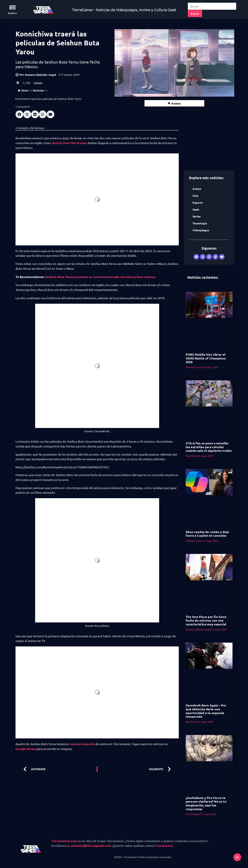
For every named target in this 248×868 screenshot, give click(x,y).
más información (82, 744)
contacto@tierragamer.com (91, 845)
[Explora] (12, 7)
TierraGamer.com (64, 841)
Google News (25, 749)
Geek (196, 209)
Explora (12, 13)
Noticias (38, 90)
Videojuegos (201, 230)
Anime (176, 103)
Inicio (23, 90)
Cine (195, 196)
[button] (19, 114)
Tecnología (200, 223)
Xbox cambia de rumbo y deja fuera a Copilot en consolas (207, 534)
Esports (198, 203)
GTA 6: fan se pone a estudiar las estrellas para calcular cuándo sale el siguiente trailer (209, 447)
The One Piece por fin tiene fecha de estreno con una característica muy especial (206, 620)
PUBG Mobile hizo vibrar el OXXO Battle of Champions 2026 (206, 358)
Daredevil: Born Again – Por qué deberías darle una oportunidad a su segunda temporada (206, 711)
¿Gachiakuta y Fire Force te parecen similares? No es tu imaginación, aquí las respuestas (206, 803)
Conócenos (164, 845)
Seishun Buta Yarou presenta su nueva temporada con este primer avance (100, 277)
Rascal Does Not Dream (69, 143)
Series (197, 216)
